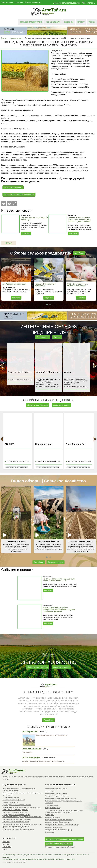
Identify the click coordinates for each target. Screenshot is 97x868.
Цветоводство (49, 815)
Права (5, 849)
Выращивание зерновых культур (56, 788)
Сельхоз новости (7, 2)
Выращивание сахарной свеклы (56, 793)
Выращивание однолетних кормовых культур (60, 798)
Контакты (6, 844)
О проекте (6, 842)
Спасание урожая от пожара (81, 541)
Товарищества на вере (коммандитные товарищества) (21, 807)
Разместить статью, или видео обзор (19, 195)
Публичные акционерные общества (15, 812)
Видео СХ (69, 22)
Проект (81, 22)
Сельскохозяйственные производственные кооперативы (22, 824)
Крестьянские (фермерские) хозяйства (16, 827)
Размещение (7, 847)
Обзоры (57, 337)
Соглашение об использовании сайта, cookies (61, 847)
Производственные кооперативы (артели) (17, 805)
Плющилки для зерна (16, 541)
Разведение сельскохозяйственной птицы (59, 820)
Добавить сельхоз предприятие (67, 3)
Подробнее (26, 234)
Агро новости (53, 22)
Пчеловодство (50, 832)
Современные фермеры (49, 541)
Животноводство (50, 791)
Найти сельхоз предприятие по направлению (64, 839)
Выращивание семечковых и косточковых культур (62, 825)
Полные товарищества (10, 802)
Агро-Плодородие (31, 757)
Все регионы (89, 3)
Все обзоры (79, 253)
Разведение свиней (51, 805)
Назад (8, 243)
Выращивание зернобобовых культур (58, 822)
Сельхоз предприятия (31, 22)
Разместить (19, 2)
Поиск (92, 22)
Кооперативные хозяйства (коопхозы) (15, 810)
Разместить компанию (13, 187)
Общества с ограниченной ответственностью (18, 829)
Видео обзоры (43, 337)
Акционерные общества (11, 797)
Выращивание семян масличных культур (59, 830)
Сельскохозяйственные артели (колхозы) (17, 819)
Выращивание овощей (52, 817)
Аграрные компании (62, 405)
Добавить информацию (33, 2)
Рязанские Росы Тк (32, 749)
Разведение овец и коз (53, 808)
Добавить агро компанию (38, 405)
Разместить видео (55, 562)
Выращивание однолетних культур (57, 796)
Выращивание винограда (53, 827)
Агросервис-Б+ (30, 731)
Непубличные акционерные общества (16, 822)
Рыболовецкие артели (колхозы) (14, 800)
